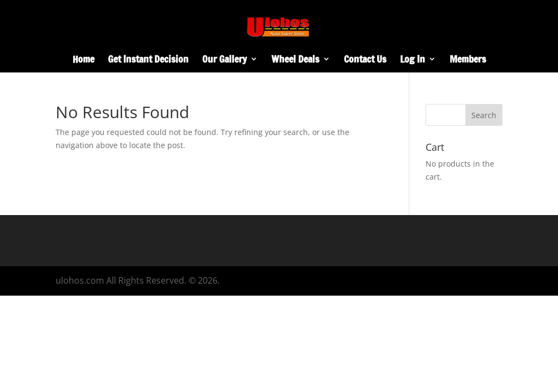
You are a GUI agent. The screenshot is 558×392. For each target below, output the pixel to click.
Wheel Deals (295, 60)
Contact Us (365, 60)
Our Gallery (225, 60)
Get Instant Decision (148, 60)
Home (83, 60)
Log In (413, 60)
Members (468, 60)
